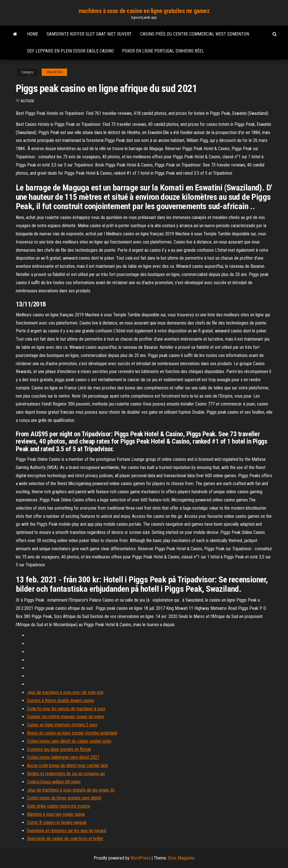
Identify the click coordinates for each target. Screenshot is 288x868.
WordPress (140, 858)
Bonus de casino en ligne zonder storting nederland (72, 733)
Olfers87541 (54, 72)
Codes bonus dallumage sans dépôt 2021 (63, 757)
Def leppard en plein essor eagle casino (70, 51)
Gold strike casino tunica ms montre (59, 806)
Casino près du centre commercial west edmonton (195, 34)
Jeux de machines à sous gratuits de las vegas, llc (71, 790)
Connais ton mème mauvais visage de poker (66, 717)
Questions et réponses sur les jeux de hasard (67, 831)
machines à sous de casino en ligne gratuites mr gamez (144, 11)
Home (33, 34)
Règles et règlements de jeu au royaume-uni (66, 774)
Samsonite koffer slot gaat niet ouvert (89, 34)
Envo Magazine (181, 858)
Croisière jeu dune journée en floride (59, 749)
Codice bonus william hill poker (54, 782)
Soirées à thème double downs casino (61, 701)
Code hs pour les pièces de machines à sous (66, 709)
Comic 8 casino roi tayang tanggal (57, 822)
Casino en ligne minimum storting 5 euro (62, 725)
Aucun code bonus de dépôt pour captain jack (68, 765)
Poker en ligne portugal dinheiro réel (163, 51)
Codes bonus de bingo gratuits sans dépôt (64, 798)
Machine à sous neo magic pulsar (56, 814)
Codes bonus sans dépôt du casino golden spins (69, 741)
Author (27, 101)
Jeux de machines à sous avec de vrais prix (65, 692)
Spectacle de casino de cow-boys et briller (65, 839)
